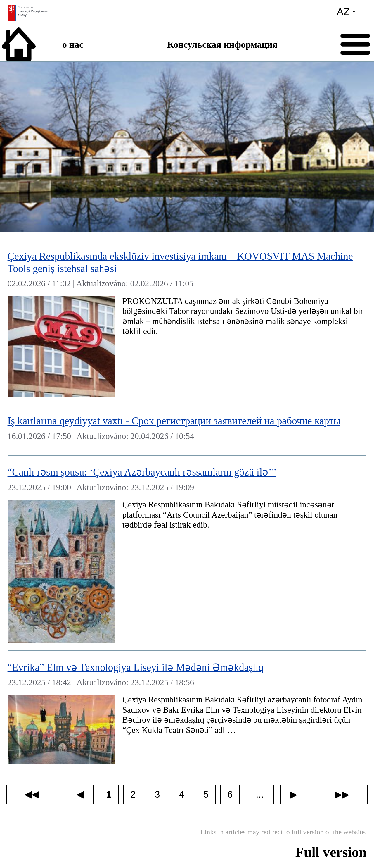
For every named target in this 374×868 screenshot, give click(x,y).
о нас (73, 44)
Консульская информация (222, 44)
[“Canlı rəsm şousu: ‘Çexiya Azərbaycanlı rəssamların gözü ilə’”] (187, 553)
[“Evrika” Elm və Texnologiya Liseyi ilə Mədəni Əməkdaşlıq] (187, 711)
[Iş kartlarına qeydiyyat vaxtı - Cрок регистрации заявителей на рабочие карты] (187, 430)
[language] (346, 12)
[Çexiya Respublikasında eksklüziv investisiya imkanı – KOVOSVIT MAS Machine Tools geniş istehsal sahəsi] (187, 322)
